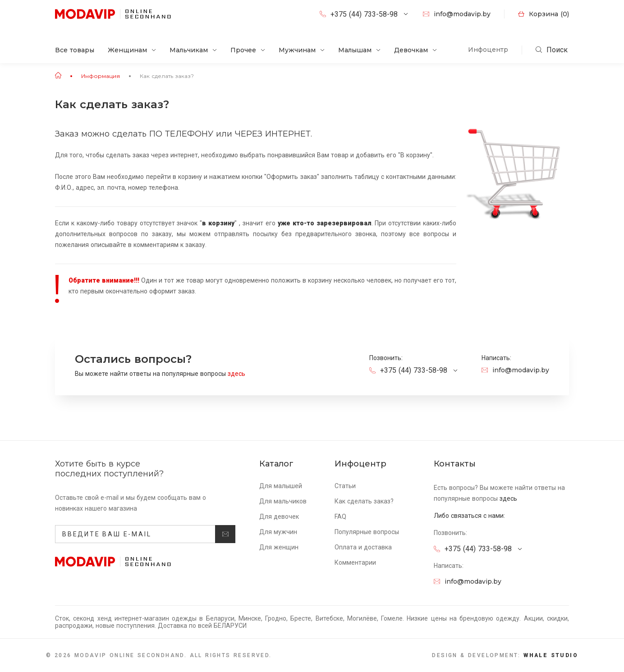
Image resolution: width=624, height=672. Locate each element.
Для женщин (279, 547)
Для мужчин (278, 532)
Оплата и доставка (363, 547)
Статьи (345, 486)
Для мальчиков (283, 501)
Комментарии (355, 562)
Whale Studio (551, 655)
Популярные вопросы (367, 532)
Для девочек (279, 517)
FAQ (340, 517)
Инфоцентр (488, 50)
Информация (101, 76)
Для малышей (281, 486)
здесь (239, 374)
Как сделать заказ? (167, 76)
